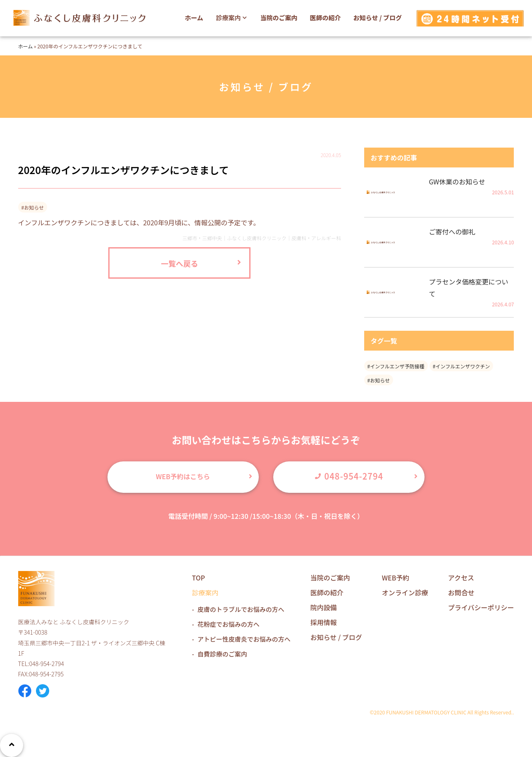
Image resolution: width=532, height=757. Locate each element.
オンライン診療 (405, 592)
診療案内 (232, 18)
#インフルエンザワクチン (461, 366)
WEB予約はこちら (183, 476)
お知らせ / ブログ (378, 18)
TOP (198, 578)
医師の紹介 (326, 18)
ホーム (194, 18)
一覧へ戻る (179, 263)
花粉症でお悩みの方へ (229, 624)
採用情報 (324, 622)
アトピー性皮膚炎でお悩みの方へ (244, 639)
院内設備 (324, 607)
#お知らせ (379, 380)
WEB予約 (396, 578)
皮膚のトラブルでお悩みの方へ (241, 609)
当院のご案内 (279, 18)
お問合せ (461, 592)
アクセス (461, 578)
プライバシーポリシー (481, 607)
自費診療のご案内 (222, 654)
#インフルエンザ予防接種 (396, 366)
